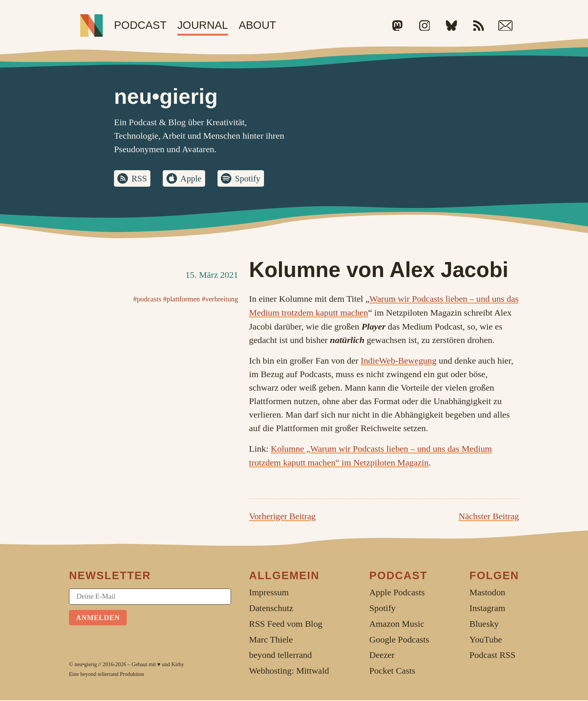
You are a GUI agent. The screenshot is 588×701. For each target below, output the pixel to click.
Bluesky (484, 625)
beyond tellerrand (99, 674)
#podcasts (147, 300)
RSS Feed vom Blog (286, 625)
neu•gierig (86, 665)
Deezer (382, 656)
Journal (203, 25)
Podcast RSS (493, 656)
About (257, 25)
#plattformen (181, 300)
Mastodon (487, 593)
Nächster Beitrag (489, 517)
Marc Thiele (271, 640)
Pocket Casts (392, 671)
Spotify (251, 179)
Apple (193, 179)
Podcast (140, 25)
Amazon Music (397, 625)
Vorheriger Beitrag (282, 517)
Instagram (487, 609)
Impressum (269, 593)
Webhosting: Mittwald (289, 671)
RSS (140, 179)
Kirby (178, 665)
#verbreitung (220, 300)
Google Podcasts (399, 640)
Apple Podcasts (397, 593)
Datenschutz (271, 609)
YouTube (486, 640)
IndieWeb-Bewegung (399, 361)
